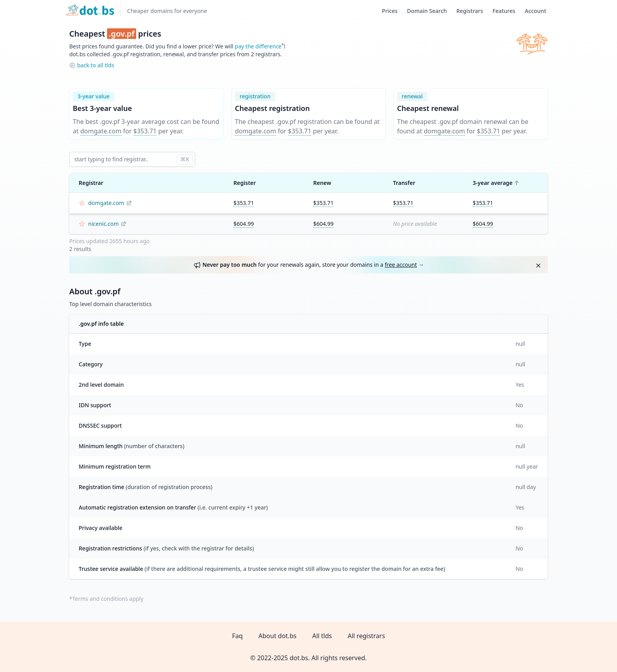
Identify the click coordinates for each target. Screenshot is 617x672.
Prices (390, 11)
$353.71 (145, 131)
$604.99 (244, 224)
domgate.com (101, 131)
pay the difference (258, 46)
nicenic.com (103, 224)
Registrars (470, 11)
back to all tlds (96, 65)
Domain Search (427, 11)
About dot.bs (278, 636)
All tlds (322, 636)
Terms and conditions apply (108, 599)
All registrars (366, 636)
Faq (237, 636)
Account (536, 11)
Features (504, 11)
